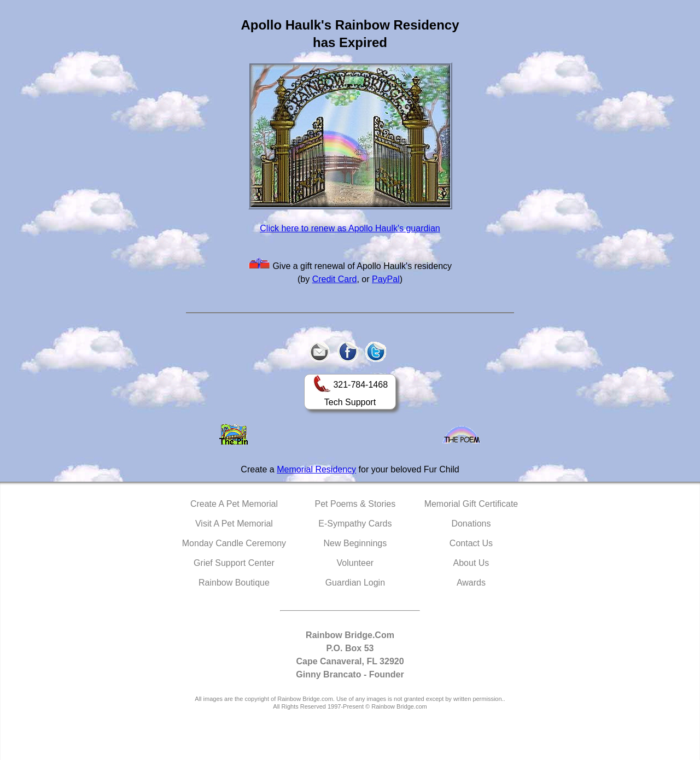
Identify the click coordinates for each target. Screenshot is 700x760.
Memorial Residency (316, 469)
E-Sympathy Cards (355, 524)
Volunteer (355, 563)
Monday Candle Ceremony (234, 543)
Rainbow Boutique (234, 583)
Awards (471, 583)
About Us (471, 563)
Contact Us (471, 543)
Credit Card (335, 279)
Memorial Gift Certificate (471, 504)
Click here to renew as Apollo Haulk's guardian (350, 228)
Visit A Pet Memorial (234, 524)
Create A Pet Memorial (234, 504)
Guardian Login (355, 583)
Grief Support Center (234, 563)
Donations (471, 524)
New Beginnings (355, 543)
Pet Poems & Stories (355, 504)
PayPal (386, 279)
